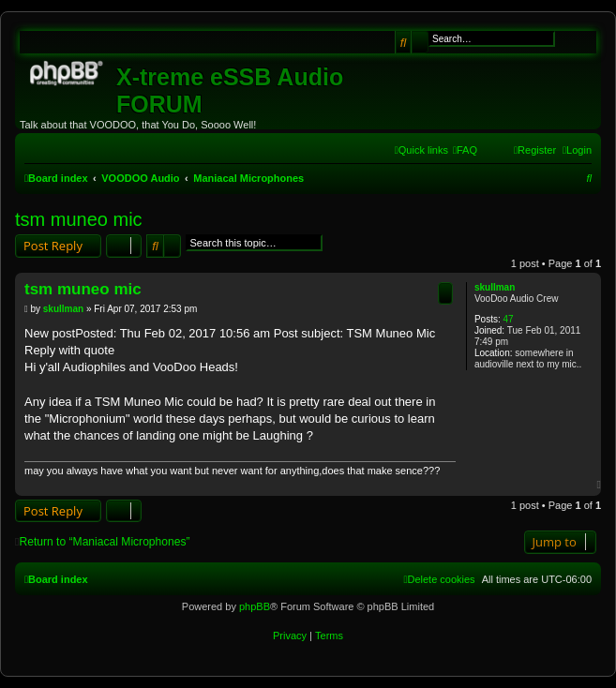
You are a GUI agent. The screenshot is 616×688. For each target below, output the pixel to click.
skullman (495, 287)
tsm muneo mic (79, 219)
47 (508, 319)
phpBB (255, 606)
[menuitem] (465, 150)
